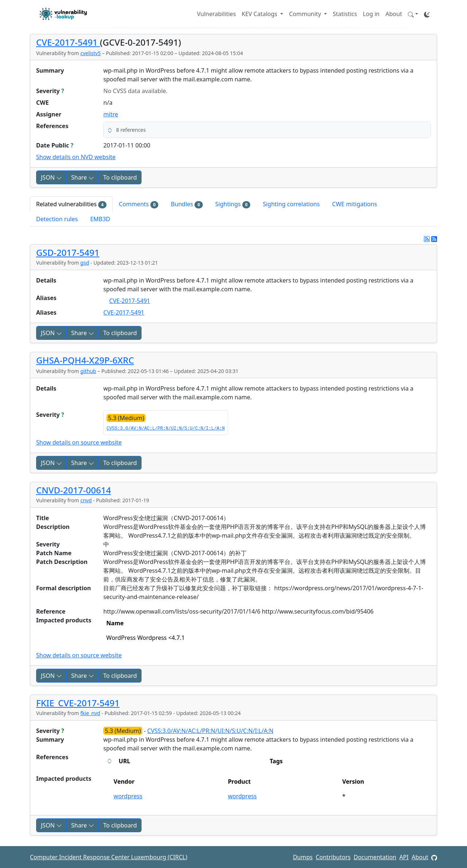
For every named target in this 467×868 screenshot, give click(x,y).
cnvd (86, 500)
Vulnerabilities (216, 14)
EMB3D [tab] (100, 219)
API (404, 857)
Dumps (303, 857)
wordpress (128, 796)
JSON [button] (51, 177)
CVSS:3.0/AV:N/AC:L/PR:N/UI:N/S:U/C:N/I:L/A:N (165, 429)
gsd (85, 263)
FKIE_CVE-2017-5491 (78, 703)
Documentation (375, 857)
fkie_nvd (90, 713)
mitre (111, 114)
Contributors (333, 857)
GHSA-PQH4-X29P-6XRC (85, 360)
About (394, 14)
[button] (413, 14)
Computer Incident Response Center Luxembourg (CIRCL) (109, 857)
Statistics (345, 14)
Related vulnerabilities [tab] (71, 204)
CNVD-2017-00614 (74, 490)
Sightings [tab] (233, 204)
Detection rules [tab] (57, 219)
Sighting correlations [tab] (291, 204)
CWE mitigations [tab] (354, 204)
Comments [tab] (139, 204)
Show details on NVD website (76, 157)
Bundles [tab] (187, 204)
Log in (371, 14)
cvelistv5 (90, 53)
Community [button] (306, 14)
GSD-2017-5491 (68, 252)
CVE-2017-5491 (68, 42)
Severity (50, 91)
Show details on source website (79, 442)
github (88, 371)
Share (83, 177)
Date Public (55, 145)
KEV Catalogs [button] (260, 14)
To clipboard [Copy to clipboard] (120, 177)
